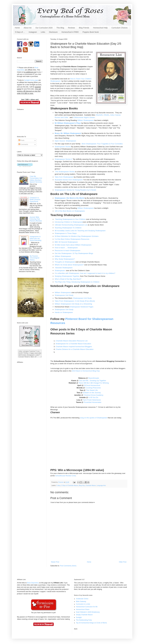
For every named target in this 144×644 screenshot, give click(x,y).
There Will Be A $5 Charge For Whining (94, 383)
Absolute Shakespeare (64, 268)
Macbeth (99, 115)
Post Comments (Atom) (68, 566)
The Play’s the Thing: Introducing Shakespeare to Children (77, 282)
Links (43, 32)
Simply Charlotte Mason (84, 615)
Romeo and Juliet (62, 117)
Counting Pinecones (93, 388)
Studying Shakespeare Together (67, 276)
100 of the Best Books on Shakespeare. (70, 211)
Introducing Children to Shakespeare (69, 222)
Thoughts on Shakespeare (65, 262)
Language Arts (101, 485)
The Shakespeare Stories (65, 172)
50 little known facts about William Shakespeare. (73, 245)
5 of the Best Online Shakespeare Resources (72, 239)
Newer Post (55, 562)
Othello (106, 115)
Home (17, 28)
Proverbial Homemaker (93, 402)
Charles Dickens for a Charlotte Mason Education (75, 349)
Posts (21, 140)
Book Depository (33, 583)
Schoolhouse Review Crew (65, 476)
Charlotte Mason (91, 485)
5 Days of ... (20, 32)
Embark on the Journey (92, 393)
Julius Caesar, (116, 115)
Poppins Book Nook (91, 32)
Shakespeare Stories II (63, 159)
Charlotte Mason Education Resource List (72, 341)
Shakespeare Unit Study (64, 295)
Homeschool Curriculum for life (87, 607)
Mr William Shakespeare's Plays (68, 123)
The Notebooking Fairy (84, 620)
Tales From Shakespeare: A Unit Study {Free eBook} (75, 301)
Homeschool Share (83, 609)
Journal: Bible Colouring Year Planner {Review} (36, 219)
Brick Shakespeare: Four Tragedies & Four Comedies (102, 144)
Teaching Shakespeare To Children (68, 228)
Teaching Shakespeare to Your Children (70, 219)
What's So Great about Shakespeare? (69, 265)
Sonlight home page (31, 80)
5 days (58, 485)
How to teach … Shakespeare (66, 248)
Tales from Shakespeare (64, 177)
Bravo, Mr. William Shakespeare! (68, 133)
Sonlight (79, 617)
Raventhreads (94, 378)
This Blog (60, 28)
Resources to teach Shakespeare (68, 250)
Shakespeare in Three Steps (66, 233)
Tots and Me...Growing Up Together (92, 381)
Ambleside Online (82, 599)
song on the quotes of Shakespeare (94, 418)
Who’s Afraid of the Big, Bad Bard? (68, 279)
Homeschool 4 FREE (70, 32)
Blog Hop (82, 485)
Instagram (33, 32)
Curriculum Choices (119, 28)
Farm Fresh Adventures (92, 400)
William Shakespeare (86, 120)
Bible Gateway (81, 601)
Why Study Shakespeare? (65, 259)
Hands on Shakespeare (64, 312)
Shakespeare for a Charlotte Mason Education (73, 344)
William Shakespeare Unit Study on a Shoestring (73, 304)
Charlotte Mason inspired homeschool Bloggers (74, 347)
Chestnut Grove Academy (93, 395)
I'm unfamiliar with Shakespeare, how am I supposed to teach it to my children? (85, 273)
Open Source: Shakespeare (66, 141)
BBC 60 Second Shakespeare (66, 242)
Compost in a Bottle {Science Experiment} (35, 200)
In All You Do (93, 397)
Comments (23, 144)
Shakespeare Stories (63, 147)
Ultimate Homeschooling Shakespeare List (71, 225)
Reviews (71, 28)
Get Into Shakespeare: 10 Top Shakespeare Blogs (74, 253)
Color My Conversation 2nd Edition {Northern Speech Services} (36, 179)
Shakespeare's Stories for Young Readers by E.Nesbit (75, 190)
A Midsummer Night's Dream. (84, 117)
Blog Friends (84, 28)
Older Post (123, 562)
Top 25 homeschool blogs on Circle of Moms (91, 623)
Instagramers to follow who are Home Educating (35, 238)
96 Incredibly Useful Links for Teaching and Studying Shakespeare (80, 231)
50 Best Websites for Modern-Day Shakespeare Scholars (77, 236)
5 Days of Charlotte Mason (70, 485)
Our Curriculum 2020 (44, 28)
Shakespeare (60, 271)
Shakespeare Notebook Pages (82, 307)
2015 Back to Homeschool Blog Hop (86, 371)
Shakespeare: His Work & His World (70, 198)
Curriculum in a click (83, 604)
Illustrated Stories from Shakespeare (69, 180)
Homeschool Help (100, 28)
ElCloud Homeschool (92, 385)
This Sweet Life (92, 390)
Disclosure (53, 32)
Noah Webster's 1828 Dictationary (88, 612)
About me (28, 28)
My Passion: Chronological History (34, 258)
